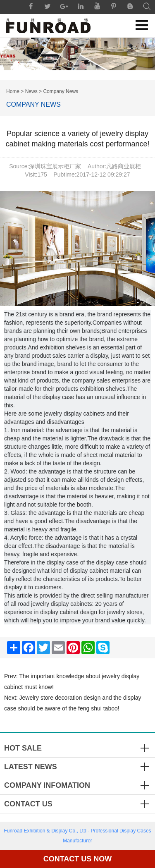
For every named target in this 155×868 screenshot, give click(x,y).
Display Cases (135, 831)
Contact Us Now (78, 859)
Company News (61, 91)
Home (13, 91)
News (31, 91)
